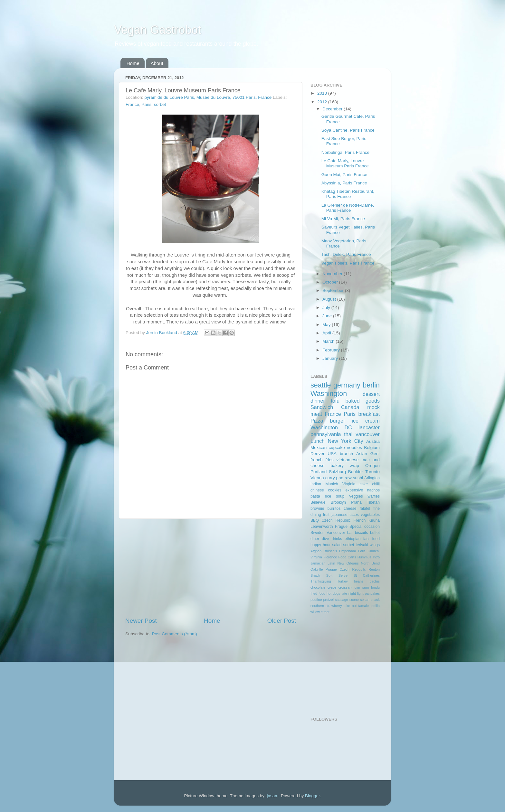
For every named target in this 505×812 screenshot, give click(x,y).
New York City (345, 441)
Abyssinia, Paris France (344, 183)
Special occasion (365, 527)
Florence (330, 557)
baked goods (363, 401)
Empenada (348, 551)
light (360, 593)
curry (330, 478)
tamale (364, 606)
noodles (354, 448)
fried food (318, 593)
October (331, 282)
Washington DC (331, 427)
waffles (374, 496)
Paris (147, 104)
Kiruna (374, 520)
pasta (315, 496)
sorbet (160, 104)
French (359, 520)
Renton (374, 569)
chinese (317, 490)
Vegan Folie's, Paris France (348, 263)
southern (317, 606)
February (332, 350)
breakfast (369, 414)
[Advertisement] (211, 568)
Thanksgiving (321, 581)
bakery (337, 466)
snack (375, 600)
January (331, 358)
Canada (350, 407)
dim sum (362, 587)
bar (350, 533)
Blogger (312, 796)
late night (349, 593)
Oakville (317, 569)
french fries (322, 460)
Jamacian (318, 563)
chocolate (318, 587)
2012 (323, 102)
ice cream (366, 421)
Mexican (319, 448)
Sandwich (322, 407)
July (327, 308)
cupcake (337, 448)
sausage (342, 600)
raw (348, 478)
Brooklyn (338, 502)
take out (350, 606)
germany (347, 385)
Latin (331, 563)
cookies (335, 490)
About (157, 63)
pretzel (329, 600)
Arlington (372, 478)
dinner (318, 401)
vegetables (370, 515)
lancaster (369, 427)
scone (354, 600)
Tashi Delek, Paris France (346, 254)
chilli (376, 484)
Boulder (356, 472)
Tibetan (373, 502)
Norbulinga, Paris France (345, 152)
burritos (334, 509)
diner (315, 539)
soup (340, 496)
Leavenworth (322, 527)
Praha (356, 502)
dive (325, 539)
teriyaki (362, 545)
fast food (372, 539)
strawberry (334, 606)
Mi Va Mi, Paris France (343, 219)
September (334, 290)
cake (364, 484)
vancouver (368, 434)
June (328, 316)
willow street (320, 612)
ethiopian (353, 539)
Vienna (317, 478)
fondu (375, 587)
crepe (332, 587)
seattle (321, 385)
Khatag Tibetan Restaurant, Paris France (348, 194)
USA (332, 454)
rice (328, 496)
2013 (323, 93)
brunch (346, 454)
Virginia (349, 484)
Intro (376, 557)
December (333, 109)
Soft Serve (337, 575)
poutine (316, 600)
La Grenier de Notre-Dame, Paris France (348, 208)
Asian (362, 454)
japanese (339, 515)
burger (338, 421)
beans (359, 581)
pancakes (372, 593)
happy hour (320, 545)
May (327, 325)
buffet (375, 533)
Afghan (316, 551)
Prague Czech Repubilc (346, 569)
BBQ (315, 520)
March (329, 341)
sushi (358, 478)
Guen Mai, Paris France (344, 175)
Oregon (372, 466)
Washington (329, 393)
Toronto (372, 472)
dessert (371, 394)
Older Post (282, 621)
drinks (337, 539)
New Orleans (348, 563)
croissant (345, 587)
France (132, 104)
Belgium (372, 448)
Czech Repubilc (336, 520)
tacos (354, 515)
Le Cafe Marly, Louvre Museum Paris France (345, 163)
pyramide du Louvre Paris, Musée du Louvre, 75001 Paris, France (208, 97)
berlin (371, 385)
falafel (365, 509)
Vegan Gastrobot (157, 30)
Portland (319, 472)
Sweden (318, 533)
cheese (350, 509)
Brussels (330, 551)
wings (375, 545)
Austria (373, 441)
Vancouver (336, 533)
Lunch (318, 441)
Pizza (317, 421)
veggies (356, 496)
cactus (375, 581)
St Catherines (367, 575)
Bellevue (318, 502)
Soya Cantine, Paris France (348, 130)
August (330, 299)
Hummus (364, 557)
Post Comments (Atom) (175, 634)
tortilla (375, 606)
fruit (326, 515)
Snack (315, 575)
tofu (335, 401)
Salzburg (337, 472)
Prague (341, 527)
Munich (332, 484)
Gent (375, 454)
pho (340, 478)
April (327, 333)
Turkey (343, 581)
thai (348, 434)
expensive (354, 490)
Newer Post (141, 621)
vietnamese (347, 460)
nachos (373, 490)
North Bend (370, 563)
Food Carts (347, 557)
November (333, 274)
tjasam (272, 796)
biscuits (361, 533)
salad (337, 545)
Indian (316, 484)
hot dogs (333, 593)
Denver (318, 454)
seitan (365, 600)
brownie (317, 509)
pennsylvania (326, 434)
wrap (354, 466)
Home (133, 63)
